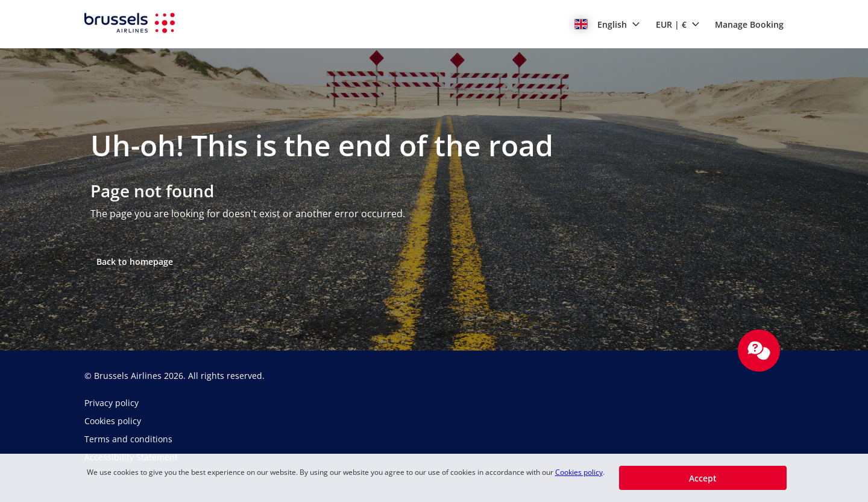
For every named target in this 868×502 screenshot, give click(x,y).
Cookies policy (579, 472)
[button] (607, 24)
